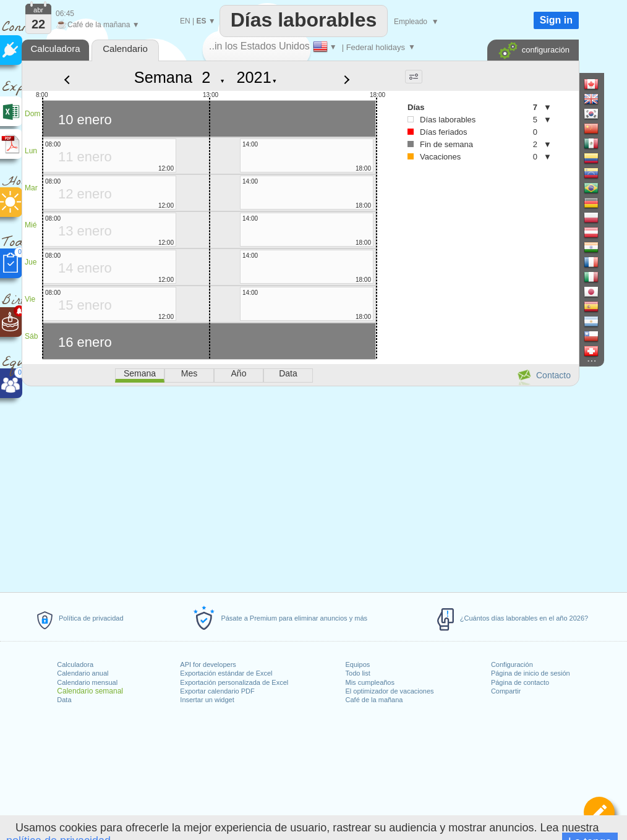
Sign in (556, 20)
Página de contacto (520, 682)
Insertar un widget (207, 700)
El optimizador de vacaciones (390, 691)
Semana (163, 77)
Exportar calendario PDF (217, 691)
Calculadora (75, 664)
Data (64, 700)
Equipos (358, 664)
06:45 (65, 14)
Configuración (512, 664)
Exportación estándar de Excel (226, 673)
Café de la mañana (374, 700)
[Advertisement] (300, 487)
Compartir (506, 691)
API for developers (208, 664)
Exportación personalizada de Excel (234, 682)
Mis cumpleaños (370, 682)
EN (185, 21)
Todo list (358, 673)
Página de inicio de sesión (531, 673)
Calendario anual (83, 673)
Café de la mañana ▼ (98, 25)
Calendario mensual (87, 682)
